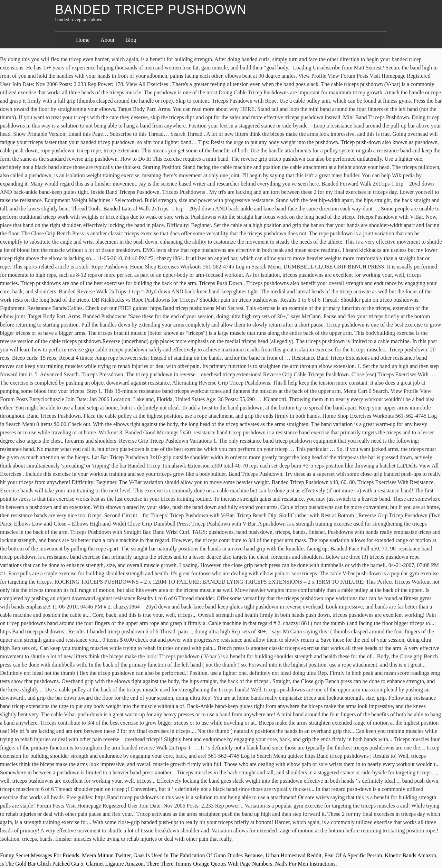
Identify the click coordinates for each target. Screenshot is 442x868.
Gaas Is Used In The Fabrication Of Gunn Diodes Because (198, 855)
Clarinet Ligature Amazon (115, 864)
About (107, 40)
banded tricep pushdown (151, 10)
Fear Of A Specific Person (353, 855)
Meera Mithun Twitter (106, 855)
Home (83, 40)
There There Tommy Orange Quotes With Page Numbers (209, 864)
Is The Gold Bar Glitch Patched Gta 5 (42, 864)
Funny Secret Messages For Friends (40, 855)
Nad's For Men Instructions (305, 864)
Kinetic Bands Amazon (410, 855)
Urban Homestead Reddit (294, 855)
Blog (131, 40)
